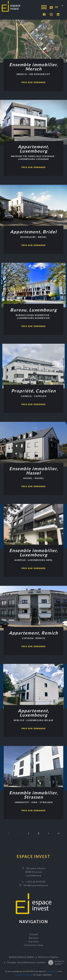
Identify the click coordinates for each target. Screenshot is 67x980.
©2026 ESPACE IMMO (22, 957)
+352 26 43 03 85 (36, 882)
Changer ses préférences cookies (26, 962)
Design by (55, 963)
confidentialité (52, 971)
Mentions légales (48, 957)
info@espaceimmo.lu (36, 885)
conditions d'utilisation (24, 975)
